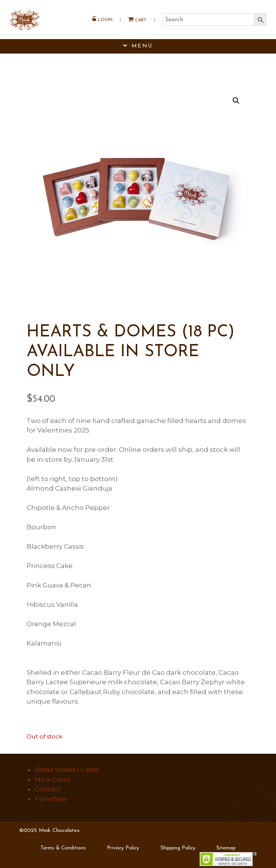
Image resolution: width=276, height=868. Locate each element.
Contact (48, 789)
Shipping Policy (178, 848)
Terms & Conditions (63, 848)
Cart (135, 20)
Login (102, 19)
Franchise (51, 799)
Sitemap (226, 848)
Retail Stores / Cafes (67, 770)
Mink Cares (53, 780)
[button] (236, 101)
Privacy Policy (123, 848)
